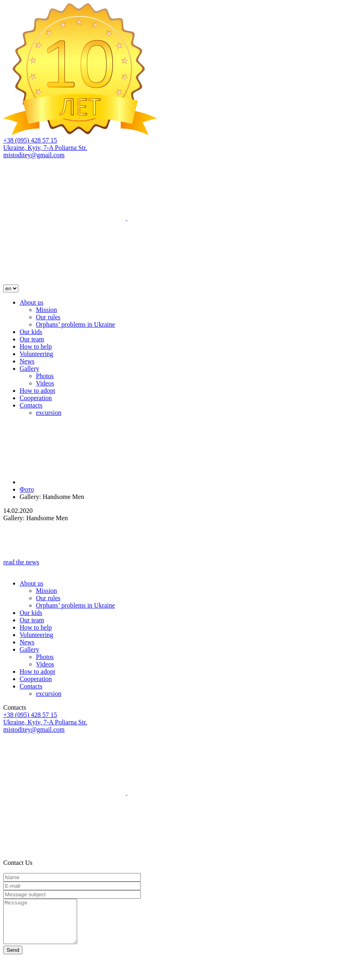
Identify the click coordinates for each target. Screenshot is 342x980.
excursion (49, 413)
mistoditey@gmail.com (34, 155)
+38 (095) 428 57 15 (30, 140)
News (27, 361)
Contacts (31, 405)
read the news (21, 562)
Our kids (31, 332)
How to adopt (37, 391)
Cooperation (36, 398)
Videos (45, 383)
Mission (47, 310)
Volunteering (36, 354)
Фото (27, 489)
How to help (36, 346)
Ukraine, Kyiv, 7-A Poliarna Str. (45, 148)
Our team (32, 339)
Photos (45, 376)
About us (31, 302)
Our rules (48, 317)
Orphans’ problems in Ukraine (76, 324)
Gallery (29, 369)
